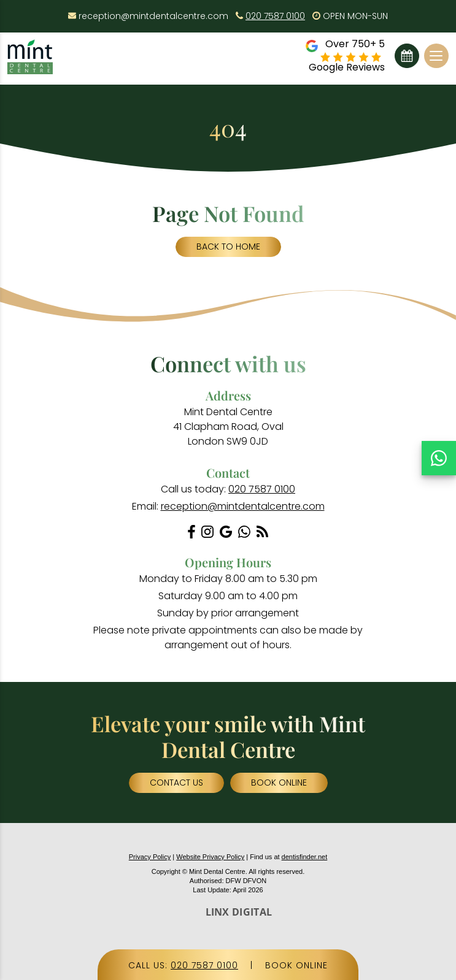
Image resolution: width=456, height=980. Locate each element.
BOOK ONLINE (296, 965)
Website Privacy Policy (210, 857)
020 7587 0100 (275, 16)
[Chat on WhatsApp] (439, 458)
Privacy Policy (150, 857)
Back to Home (228, 247)
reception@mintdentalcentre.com (153, 16)
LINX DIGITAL (239, 912)
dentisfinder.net (305, 857)
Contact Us (176, 783)
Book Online (407, 56)
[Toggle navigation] (436, 56)
